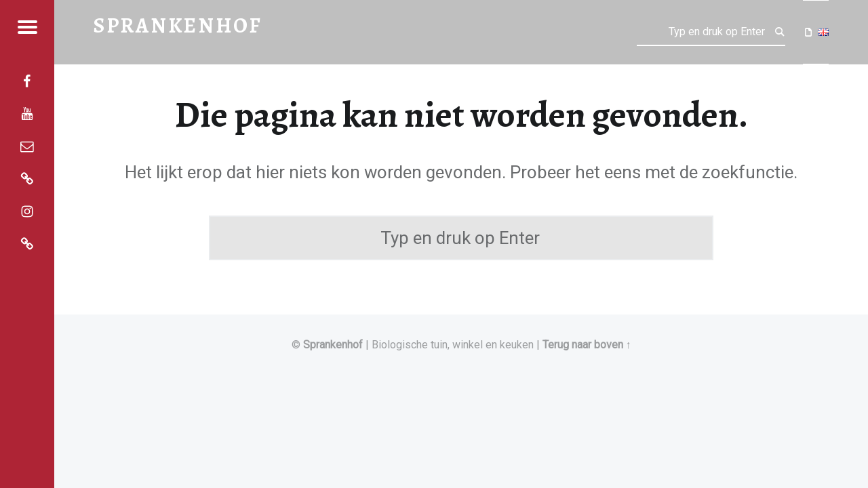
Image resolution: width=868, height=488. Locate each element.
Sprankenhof (333, 345)
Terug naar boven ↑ (587, 345)
